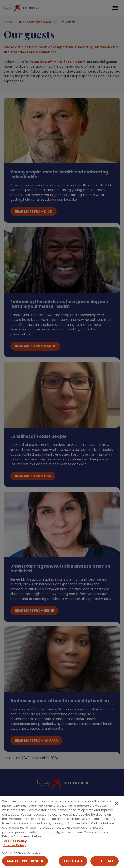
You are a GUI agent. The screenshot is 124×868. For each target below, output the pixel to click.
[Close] (117, 806)
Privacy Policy (15, 848)
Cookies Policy (15, 843)
